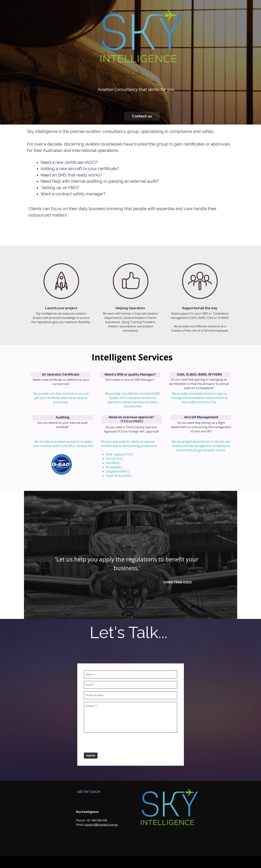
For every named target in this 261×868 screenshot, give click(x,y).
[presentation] (111, 742)
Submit (91, 755)
